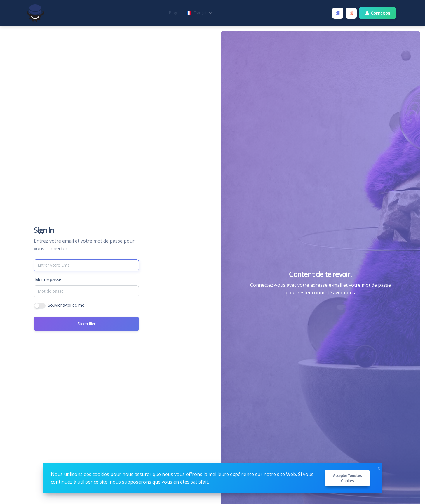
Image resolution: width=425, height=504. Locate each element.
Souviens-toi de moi (67, 305)
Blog (173, 13)
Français (200, 13)
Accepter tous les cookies (347, 478)
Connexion (378, 13)
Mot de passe (48, 280)
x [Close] (379, 467)
